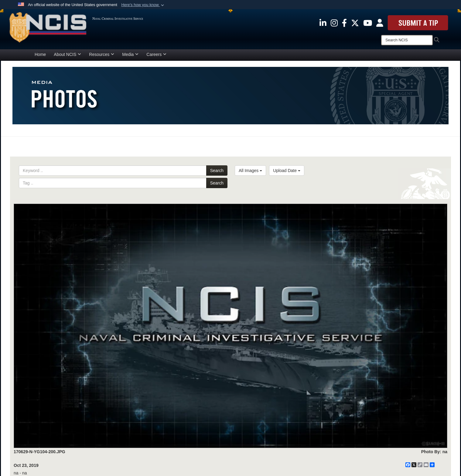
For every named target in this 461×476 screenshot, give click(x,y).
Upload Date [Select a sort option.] (287, 171)
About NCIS (67, 54)
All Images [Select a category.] (250, 171)
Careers (156, 54)
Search (217, 171)
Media (130, 54)
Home (40, 54)
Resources (102, 54)
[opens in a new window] (323, 22)
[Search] (407, 40)
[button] (143, 5)
